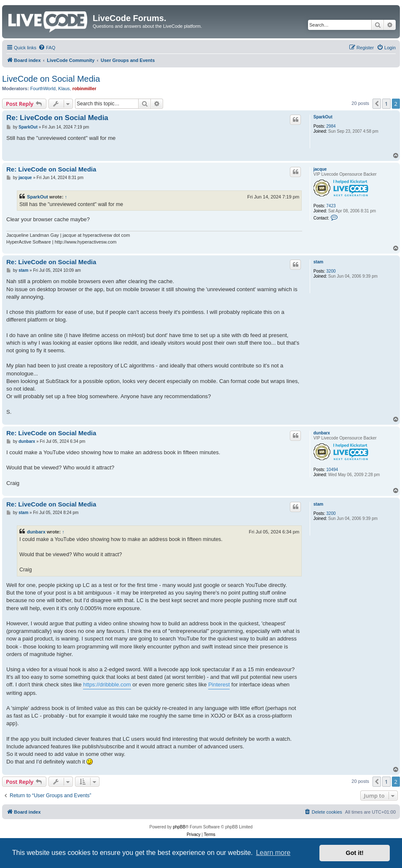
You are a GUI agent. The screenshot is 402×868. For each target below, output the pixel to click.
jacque (320, 169)
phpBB (179, 827)
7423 (331, 206)
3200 (331, 271)
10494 (332, 470)
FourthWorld (43, 88)
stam (318, 262)
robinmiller (84, 88)
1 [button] (386, 104)
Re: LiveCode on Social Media (57, 118)
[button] (377, 104)
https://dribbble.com (107, 684)
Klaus (64, 88)
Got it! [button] (355, 853)
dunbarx (322, 433)
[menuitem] (47, 48)
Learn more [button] (273, 853)
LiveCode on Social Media (51, 79)
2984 (331, 126)
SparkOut (323, 117)
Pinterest (219, 684)
